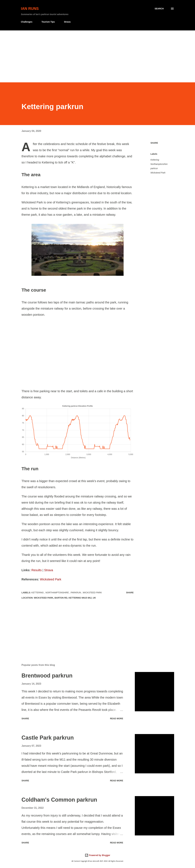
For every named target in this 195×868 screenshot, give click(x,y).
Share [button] (154, 143)
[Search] (159, 9)
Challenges (27, 22)
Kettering (155, 160)
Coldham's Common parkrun (59, 800)
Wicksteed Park (51, 579)
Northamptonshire (159, 164)
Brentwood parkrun (47, 676)
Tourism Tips (48, 22)
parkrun (154, 168)
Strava (67, 22)
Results (36, 570)
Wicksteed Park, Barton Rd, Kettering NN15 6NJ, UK (65, 598)
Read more (117, 719)
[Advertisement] (97, 53)
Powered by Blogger (97, 855)
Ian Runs (30, 9)
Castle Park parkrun (48, 738)
